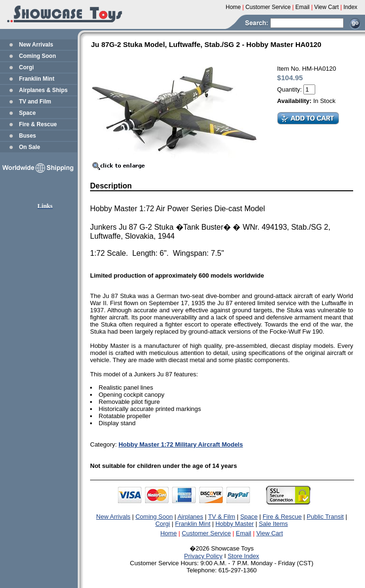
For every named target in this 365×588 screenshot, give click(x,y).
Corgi (26, 67)
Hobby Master (234, 524)
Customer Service (206, 533)
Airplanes (190, 517)
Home (169, 533)
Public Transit (325, 517)
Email (244, 533)
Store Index (243, 556)
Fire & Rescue (38, 124)
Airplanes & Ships (43, 90)
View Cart (270, 533)
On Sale (30, 147)
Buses (27, 136)
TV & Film (222, 517)
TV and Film (35, 102)
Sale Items (273, 524)
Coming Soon (37, 56)
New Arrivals (36, 45)
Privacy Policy (203, 556)
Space (27, 113)
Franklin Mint (37, 79)
